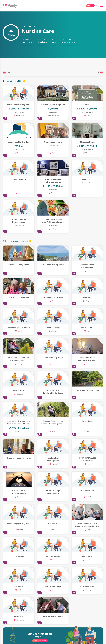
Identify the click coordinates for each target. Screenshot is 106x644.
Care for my (42, 39)
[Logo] (10, 6)
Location (25, 39)
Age (54, 39)
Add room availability (40, 641)
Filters (7, 73)
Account (90, 6)
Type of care (66, 39)
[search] (97, 6)
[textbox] (27, 42)
